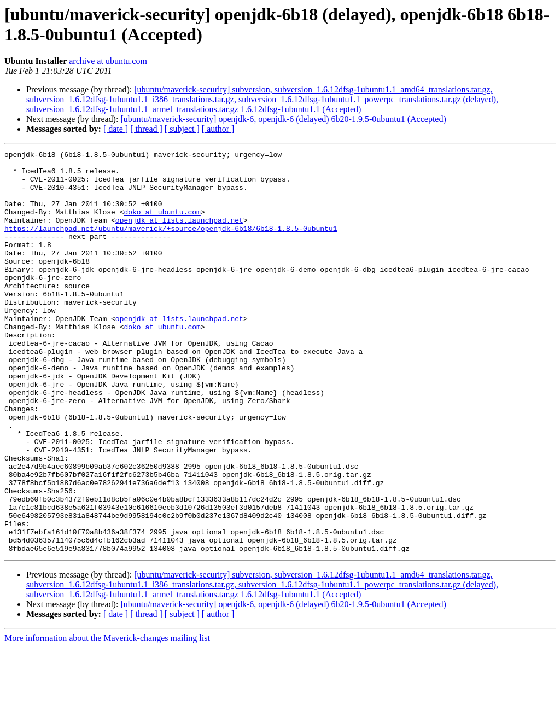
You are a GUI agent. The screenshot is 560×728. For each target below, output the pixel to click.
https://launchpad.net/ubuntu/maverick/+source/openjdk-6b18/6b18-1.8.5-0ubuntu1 (171, 244)
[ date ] (116, 129)
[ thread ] (146, 129)
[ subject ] (182, 129)
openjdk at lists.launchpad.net (179, 235)
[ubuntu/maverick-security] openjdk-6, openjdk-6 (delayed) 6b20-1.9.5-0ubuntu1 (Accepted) (283, 119)
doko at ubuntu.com (162, 225)
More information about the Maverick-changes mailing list (107, 718)
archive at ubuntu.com (108, 61)
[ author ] (218, 129)
